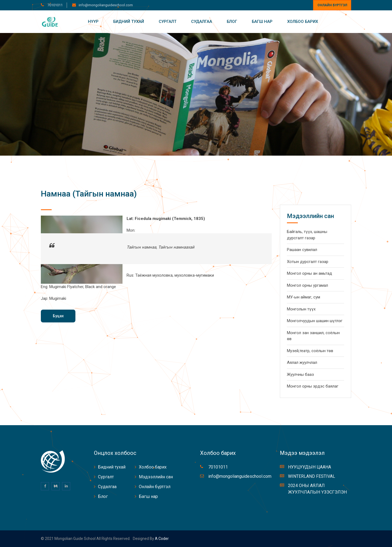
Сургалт (168, 22)
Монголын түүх (301, 309)
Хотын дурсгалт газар (308, 262)
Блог (232, 22)
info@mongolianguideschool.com (106, 5)
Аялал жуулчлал (302, 362)
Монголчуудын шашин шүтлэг (315, 321)
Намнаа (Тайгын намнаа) (89, 194)
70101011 (55, 5)
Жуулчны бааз (300, 374)
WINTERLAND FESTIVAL (312, 476)
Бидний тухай (129, 22)
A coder (161, 539)
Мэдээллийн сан (156, 477)
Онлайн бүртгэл (332, 5)
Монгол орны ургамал (307, 285)
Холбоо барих (303, 22)
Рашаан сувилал (302, 250)
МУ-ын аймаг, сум (304, 297)
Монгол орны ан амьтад (310, 273)
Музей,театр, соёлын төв (310, 351)
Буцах (58, 316)
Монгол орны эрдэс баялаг (313, 386)
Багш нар (262, 22)
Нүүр (93, 22)
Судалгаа (202, 22)
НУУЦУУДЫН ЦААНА (310, 467)
